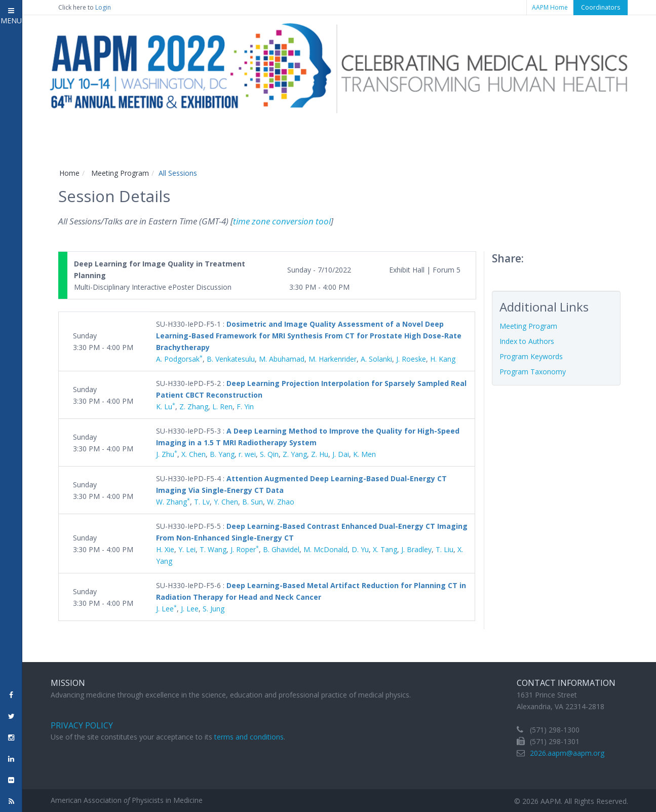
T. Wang (213, 549)
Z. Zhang (194, 407)
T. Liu (445, 549)
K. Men (364, 454)
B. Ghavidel (281, 549)
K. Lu (166, 407)
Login (103, 7)
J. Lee (166, 609)
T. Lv (202, 502)
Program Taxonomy (533, 372)
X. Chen (194, 454)
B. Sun (253, 502)
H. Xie (165, 549)
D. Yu (360, 549)
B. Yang (222, 454)
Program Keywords (531, 356)
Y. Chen (226, 502)
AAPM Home (550, 7)
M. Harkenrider (333, 359)
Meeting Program (120, 173)
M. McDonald (325, 549)
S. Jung (214, 609)
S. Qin (269, 454)
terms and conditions (249, 737)
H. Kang (443, 359)
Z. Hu (320, 454)
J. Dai (341, 454)
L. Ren (222, 407)
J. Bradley (416, 549)
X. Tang (385, 549)
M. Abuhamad (282, 359)
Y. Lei (187, 549)
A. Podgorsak (179, 359)
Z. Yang (295, 454)
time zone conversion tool (282, 221)
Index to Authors (527, 341)
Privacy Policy (82, 725)
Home (69, 173)
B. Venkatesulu (231, 359)
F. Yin (245, 407)
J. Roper (245, 549)
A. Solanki (376, 359)
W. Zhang (173, 502)
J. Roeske (411, 359)
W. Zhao (281, 502)
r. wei (247, 454)
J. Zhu (167, 454)
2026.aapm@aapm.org (567, 753)
